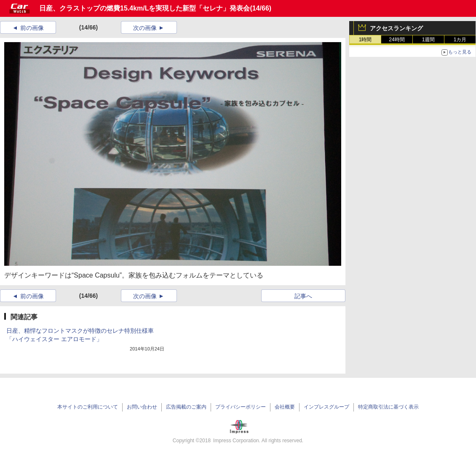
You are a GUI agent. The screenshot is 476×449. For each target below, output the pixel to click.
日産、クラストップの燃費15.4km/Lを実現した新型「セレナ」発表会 (144, 8)
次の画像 (145, 28)
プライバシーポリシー (241, 407)
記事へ (303, 296)
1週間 (429, 40)
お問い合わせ (142, 407)
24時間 (397, 40)
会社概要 (285, 407)
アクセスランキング (396, 28)
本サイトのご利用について (88, 407)
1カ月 (460, 40)
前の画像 (32, 28)
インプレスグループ (326, 407)
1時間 (365, 40)
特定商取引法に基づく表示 (388, 407)
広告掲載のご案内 (186, 407)
